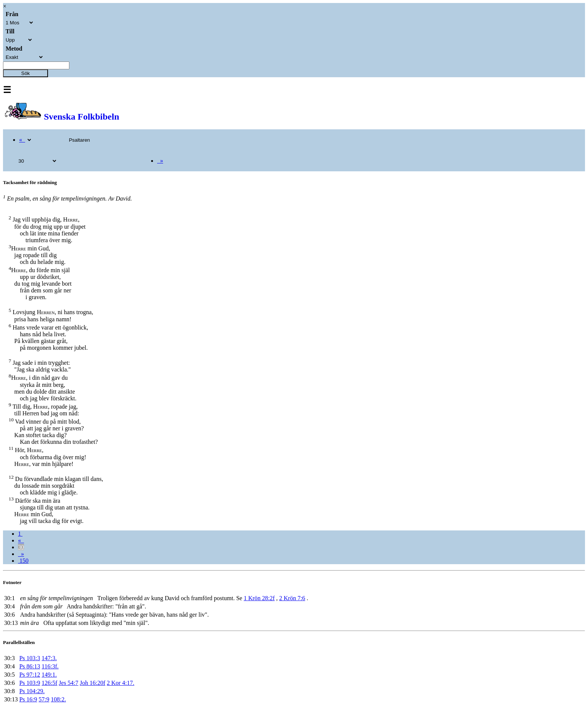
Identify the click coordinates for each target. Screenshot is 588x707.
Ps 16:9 (28, 699)
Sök (26, 73)
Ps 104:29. (32, 691)
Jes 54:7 (69, 683)
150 (23, 561)
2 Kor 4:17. (121, 683)
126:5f (49, 683)
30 (21, 547)
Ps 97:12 (30, 675)
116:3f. (50, 666)
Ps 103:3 (30, 658)
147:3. (49, 658)
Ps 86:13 (30, 666)
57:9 (44, 699)
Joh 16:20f (93, 683)
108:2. (58, 699)
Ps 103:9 (30, 683)
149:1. (49, 675)
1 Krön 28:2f (259, 598)
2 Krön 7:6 (292, 598)
